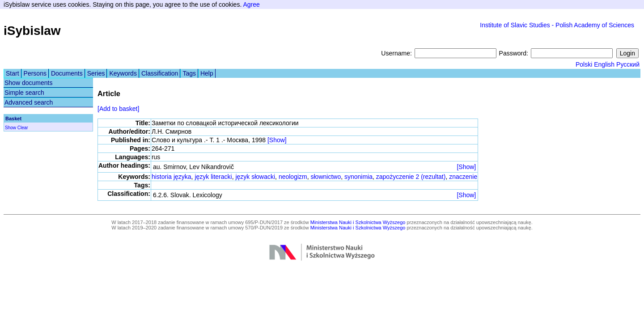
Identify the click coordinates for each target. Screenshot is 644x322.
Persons (35, 73)
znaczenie (463, 177)
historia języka (172, 177)
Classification (160, 73)
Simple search (24, 93)
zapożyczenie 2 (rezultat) (411, 177)
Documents (67, 73)
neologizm (293, 177)
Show (11, 128)
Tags (189, 73)
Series (96, 73)
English (604, 64)
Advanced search (29, 102)
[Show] (277, 140)
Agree (251, 4)
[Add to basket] (118, 109)
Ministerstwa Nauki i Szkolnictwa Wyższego (358, 222)
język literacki (213, 177)
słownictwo (326, 177)
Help (207, 73)
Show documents (28, 83)
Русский (628, 64)
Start (13, 73)
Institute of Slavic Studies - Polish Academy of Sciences (557, 25)
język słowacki (255, 177)
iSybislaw (32, 31)
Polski (584, 64)
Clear (23, 128)
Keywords (123, 73)
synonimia (358, 177)
